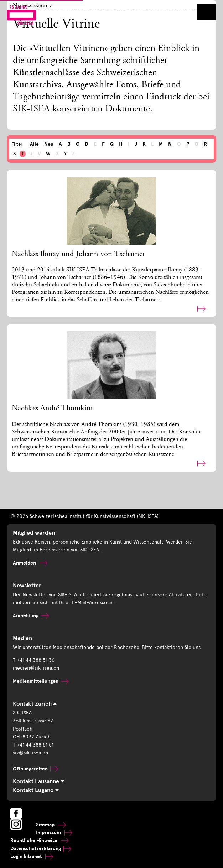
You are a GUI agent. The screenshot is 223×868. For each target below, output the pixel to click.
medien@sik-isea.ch (36, 668)
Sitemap (51, 825)
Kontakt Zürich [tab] (35, 704)
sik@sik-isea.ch (30, 753)
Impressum (54, 833)
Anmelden (30, 563)
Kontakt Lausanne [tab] (38, 781)
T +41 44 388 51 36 (34, 660)
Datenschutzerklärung (41, 849)
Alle (34, 144)
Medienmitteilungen (41, 681)
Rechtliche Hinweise (40, 840)
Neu (49, 144)
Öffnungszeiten (35, 769)
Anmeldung (31, 616)
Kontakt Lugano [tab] (36, 790)
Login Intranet (32, 856)
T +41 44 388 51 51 (33, 745)
